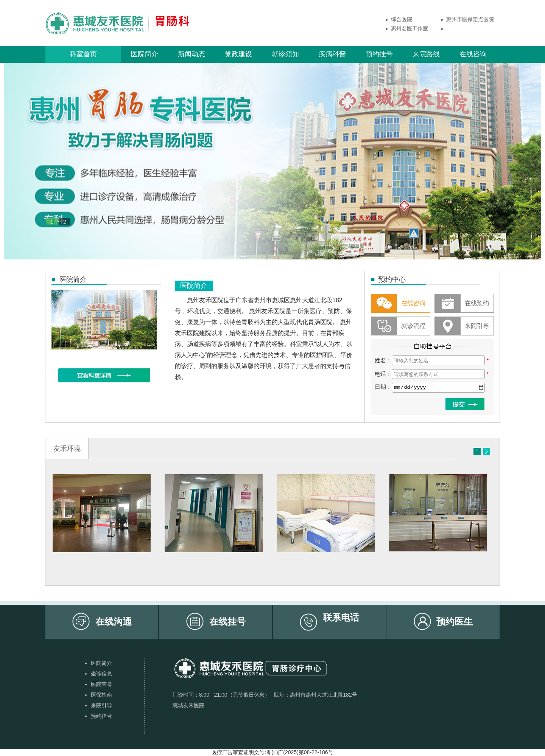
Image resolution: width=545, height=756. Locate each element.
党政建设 (238, 54)
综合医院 (402, 19)
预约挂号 (379, 54)
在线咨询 (473, 54)
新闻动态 (192, 54)
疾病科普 (332, 54)
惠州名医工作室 (410, 28)
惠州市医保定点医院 (470, 19)
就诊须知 (285, 54)
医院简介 (145, 54)
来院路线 (426, 54)
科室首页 (83, 54)
